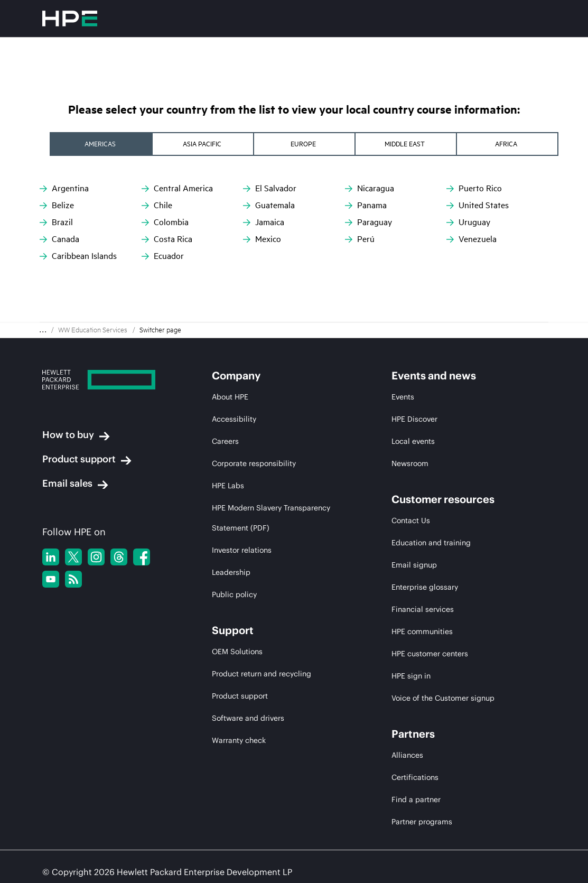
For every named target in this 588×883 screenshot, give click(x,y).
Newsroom (410, 440)
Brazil (56, 222)
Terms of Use (102, 867)
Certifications (415, 754)
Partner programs (422, 798)
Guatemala (269, 205)
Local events (413, 418)
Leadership (231, 549)
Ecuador (163, 256)
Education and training (431, 519)
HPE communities (422, 608)
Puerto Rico (474, 188)
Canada (59, 239)
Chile (157, 205)
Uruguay (468, 222)
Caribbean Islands (78, 256)
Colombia (165, 222)
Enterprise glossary (425, 564)
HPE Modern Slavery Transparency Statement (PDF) (271, 495)
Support (233, 607)
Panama (366, 205)
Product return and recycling (262, 650)
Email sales (75, 460)
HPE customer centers (430, 630)
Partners (413, 711)
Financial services (423, 586)
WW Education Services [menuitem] (93, 306)
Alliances (407, 732)
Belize (57, 205)
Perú (360, 239)
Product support (87, 436)
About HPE (230, 374)
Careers (225, 418)
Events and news (434, 352)
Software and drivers (248, 695)
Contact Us (411, 497)
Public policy (234, 571)
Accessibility (234, 396)
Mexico (262, 239)
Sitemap (377, 867)
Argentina (64, 188)
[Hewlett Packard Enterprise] (107, 358)
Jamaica (264, 222)
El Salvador (270, 188)
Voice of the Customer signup (443, 675)
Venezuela (472, 239)
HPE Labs (228, 462)
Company (236, 352)
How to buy (76, 412)
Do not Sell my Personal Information (288, 867)
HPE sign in (411, 653)
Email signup (414, 542)
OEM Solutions (237, 628)
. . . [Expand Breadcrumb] (43, 307)
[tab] (91, 144)
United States (478, 205)
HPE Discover (414, 396)
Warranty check (239, 717)
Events (403, 374)
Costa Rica (167, 239)
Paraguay (368, 222)
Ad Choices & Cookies (175, 867)
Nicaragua (370, 188)
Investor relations (242, 527)
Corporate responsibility (254, 440)
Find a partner (416, 776)
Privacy (55, 867)
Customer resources (443, 476)
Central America (177, 188)
